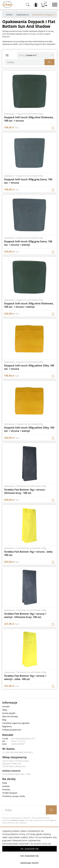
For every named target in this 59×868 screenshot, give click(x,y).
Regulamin (7, 726)
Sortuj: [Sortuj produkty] (28, 55)
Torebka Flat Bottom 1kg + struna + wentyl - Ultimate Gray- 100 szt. (25, 615)
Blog (4, 720)
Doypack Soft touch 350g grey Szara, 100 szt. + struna (28, 181)
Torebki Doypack (10, 793)
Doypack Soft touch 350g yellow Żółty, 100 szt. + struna (29, 367)
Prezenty (6, 789)
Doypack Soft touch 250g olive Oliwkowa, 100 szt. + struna (29, 119)
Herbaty (6, 786)
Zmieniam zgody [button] (30, 863)
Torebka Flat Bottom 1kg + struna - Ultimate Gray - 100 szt (25, 491)
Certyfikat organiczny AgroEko (16, 723)
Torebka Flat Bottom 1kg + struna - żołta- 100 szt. (29, 553)
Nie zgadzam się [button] (29, 856)
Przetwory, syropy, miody (14, 796)
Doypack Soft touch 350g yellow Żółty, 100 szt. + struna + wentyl (29, 429)
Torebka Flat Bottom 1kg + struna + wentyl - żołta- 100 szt (25, 677)
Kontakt (6, 706)
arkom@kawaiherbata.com (23, 738)
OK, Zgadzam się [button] (29, 849)
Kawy (5, 783)
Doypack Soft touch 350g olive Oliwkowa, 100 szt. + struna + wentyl (29, 305)
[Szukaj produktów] (49, 62)
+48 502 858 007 (18, 744)
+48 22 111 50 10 (18, 741)
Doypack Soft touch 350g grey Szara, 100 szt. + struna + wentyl (28, 243)
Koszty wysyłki (9, 713)
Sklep (5, 710)
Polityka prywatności (12, 730)
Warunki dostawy (10, 716)
